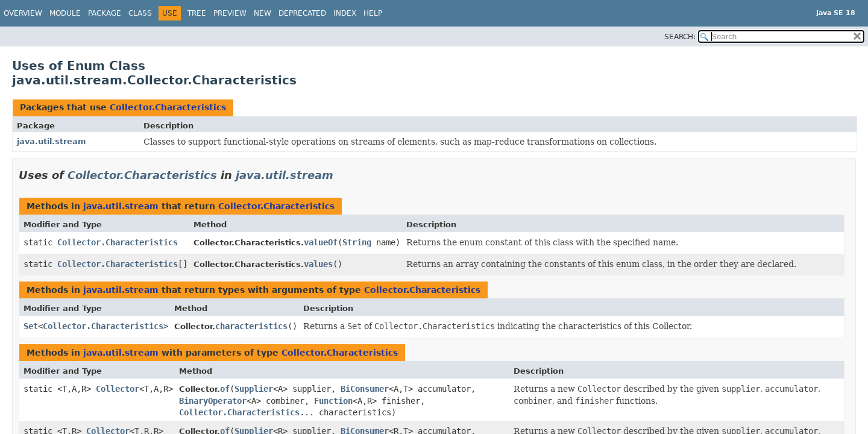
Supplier (254, 389)
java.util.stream (52, 141)
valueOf (321, 242)
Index (345, 13)
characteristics (251, 326)
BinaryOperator (213, 401)
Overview (23, 13)
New (263, 13)
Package (105, 13)
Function (333, 401)
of (225, 389)
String (357, 242)
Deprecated (302, 13)
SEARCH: (680, 37)
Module (65, 13)
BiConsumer (365, 389)
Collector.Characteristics (168, 107)
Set (31, 326)
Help (373, 13)
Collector (118, 389)
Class (140, 13)
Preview (230, 13)
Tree (197, 13)
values (318, 264)
